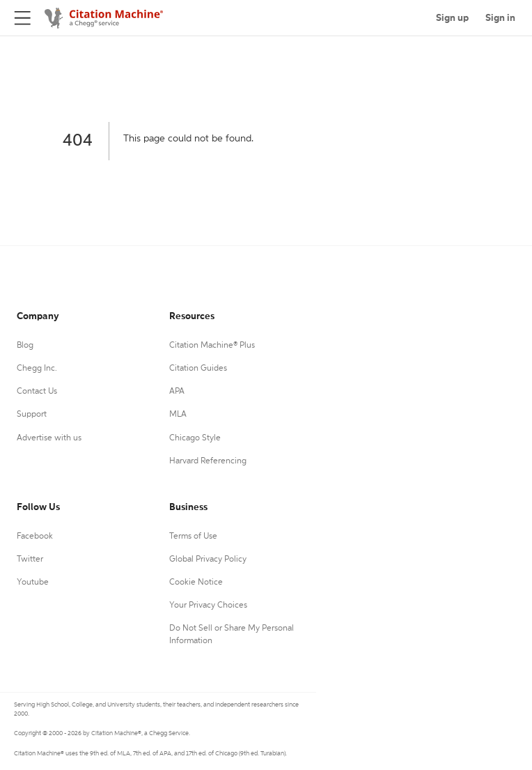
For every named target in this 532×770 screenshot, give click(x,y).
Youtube (33, 583)
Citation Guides (198, 369)
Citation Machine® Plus (212, 346)
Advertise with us (49, 438)
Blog (25, 346)
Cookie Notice (196, 583)
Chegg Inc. (37, 369)
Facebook (35, 537)
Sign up (452, 18)
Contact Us (37, 392)
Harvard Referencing (208, 461)
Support (32, 415)
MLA (178, 415)
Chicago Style (195, 438)
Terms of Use (193, 537)
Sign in (500, 18)
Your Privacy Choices (208, 606)
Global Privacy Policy (208, 560)
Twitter (30, 560)
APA (177, 392)
